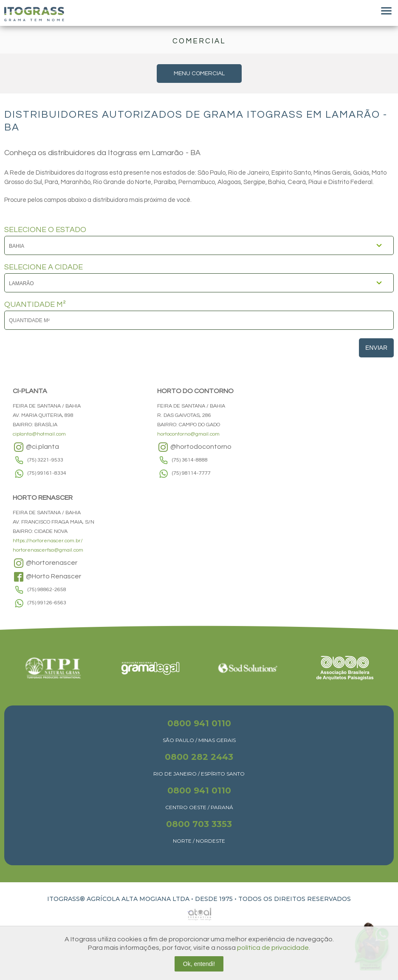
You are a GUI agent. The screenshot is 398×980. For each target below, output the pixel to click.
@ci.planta (36, 447)
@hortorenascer (45, 563)
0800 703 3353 (199, 824)
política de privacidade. (274, 948)
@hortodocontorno (194, 447)
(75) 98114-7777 (191, 473)
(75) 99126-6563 (47, 603)
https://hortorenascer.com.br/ (48, 541)
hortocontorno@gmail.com (188, 434)
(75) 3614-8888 (190, 460)
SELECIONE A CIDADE (44, 267)
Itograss (34, 14)
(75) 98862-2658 (47, 590)
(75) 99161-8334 (47, 473)
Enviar (376, 348)
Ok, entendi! (199, 964)
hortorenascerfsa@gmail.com (48, 550)
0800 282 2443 (199, 757)
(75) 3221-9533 (45, 460)
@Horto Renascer (47, 577)
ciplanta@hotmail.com (39, 434)
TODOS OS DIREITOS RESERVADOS (295, 899)
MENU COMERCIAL (199, 74)
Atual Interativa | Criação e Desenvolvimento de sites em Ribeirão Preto (190, 912)
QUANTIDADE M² (35, 305)
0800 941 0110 (199, 723)
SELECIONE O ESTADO (45, 230)
